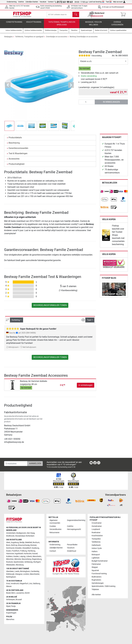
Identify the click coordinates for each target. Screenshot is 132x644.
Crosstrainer (97, 523)
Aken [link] (8, 542)
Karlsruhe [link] (28, 554)
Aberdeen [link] (10, 571)
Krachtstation (97, 536)
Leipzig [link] (22, 556)
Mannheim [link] (37, 556)
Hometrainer (97, 526)
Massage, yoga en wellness (93, 25)
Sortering (16, 322)
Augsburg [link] (15, 542)
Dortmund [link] (10, 548)
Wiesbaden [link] (11, 565)
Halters (95, 552)
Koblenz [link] (9, 556)
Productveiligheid (16, 166)
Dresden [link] (18, 548)
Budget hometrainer (100, 561)
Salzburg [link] (37, 584)
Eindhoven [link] (10, 536)
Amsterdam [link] (11, 533)
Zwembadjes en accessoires (57, 38)
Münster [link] (18, 559)
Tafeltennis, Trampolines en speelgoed (62, 25)
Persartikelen (72, 545)
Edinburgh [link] (10, 574)
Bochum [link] (36, 542)
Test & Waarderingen (18, 155)
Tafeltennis (96, 542)
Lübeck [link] (29, 556)
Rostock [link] (9, 562)
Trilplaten (95, 589)
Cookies (53, 526)
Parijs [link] (13, 606)
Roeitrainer (96, 533)
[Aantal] (87, 104)
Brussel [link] (19, 600)
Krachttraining (34, 24)
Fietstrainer (96, 564)
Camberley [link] (35, 571)
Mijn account (119, 2)
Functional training (99, 574)
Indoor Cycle (97, 548)
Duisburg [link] (35, 548)
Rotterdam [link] (30, 536)
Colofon (21, 2)
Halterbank (96, 545)
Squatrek (95, 570)
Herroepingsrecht (74, 529)
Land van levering (96, 2)
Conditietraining (14, 24)
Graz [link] (8, 584)
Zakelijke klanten (32, 2)
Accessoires (14, 161)
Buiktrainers (96, 577)
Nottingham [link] (11, 577)
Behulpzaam (12, 349)
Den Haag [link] (31, 533)
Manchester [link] (35, 574)
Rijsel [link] (8, 606)
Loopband (96, 529)
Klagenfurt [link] (24, 584)
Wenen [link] (9, 586)
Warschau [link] (10, 619)
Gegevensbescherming (75, 520)
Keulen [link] (16, 556)
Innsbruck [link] (15, 584)
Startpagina (8, 38)
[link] (105, 193)
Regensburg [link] (37, 559)
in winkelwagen (111, 104)
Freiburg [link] (23, 551)
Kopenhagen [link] (11, 613)
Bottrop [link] (14, 545)
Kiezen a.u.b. (86, 63)
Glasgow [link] (19, 574)
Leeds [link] (17, 571)
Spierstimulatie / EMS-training (104, 586)
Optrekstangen (98, 583)
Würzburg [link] (20, 565)
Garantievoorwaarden (18, 150)
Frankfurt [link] (16, 551)
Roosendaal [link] (20, 536)
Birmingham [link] (25, 571)
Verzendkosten (55, 529)
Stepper (95, 567)
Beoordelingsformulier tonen (50, 307)
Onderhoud (72, 551)
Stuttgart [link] (37, 562)
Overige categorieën (117, 25)
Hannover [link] (10, 554)
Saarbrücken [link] (19, 562)
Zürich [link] (27, 593)
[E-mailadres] (16, 464)
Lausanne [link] (20, 593)
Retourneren (54, 533)
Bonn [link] (8, 545)
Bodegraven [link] (21, 533)
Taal (109, 2)
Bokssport (96, 555)
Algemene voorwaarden (55, 522)
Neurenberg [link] (26, 559)
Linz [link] (31, 584)
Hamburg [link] (31, 551)
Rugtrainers (96, 580)
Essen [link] (9, 551)
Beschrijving (14, 145)
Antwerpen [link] (11, 600)
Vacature (43, 2)
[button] (8, 87)
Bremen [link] (34, 545)
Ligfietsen (96, 558)
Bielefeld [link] (29, 542)
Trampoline (96, 539)
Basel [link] (8, 593)
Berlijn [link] (22, 542)
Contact (51, 2)
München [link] (10, 559)
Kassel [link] (35, 554)
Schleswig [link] (28, 562)
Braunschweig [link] (24, 545)
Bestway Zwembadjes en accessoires (84, 38)
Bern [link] (13, 593)
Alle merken (96, 595)
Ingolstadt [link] (19, 554)
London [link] (26, 574)
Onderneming (12, 2)
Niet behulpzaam (28, 349)
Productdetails (15, 139)
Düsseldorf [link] (27, 548)
